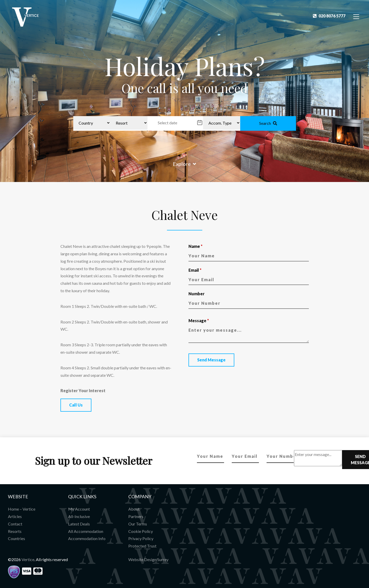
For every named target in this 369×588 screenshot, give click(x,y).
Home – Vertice (22, 509)
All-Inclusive (79, 516)
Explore (184, 164)
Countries (17, 538)
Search (268, 123)
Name (196, 246)
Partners (136, 516)
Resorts (15, 531)
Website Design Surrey (148, 559)
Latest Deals (79, 524)
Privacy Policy (141, 538)
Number (197, 294)
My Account (79, 509)
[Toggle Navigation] (356, 16)
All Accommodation (86, 531)
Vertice (28, 559)
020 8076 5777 (329, 16)
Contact (15, 524)
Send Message (211, 360)
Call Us (76, 405)
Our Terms (138, 524)
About (134, 509)
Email (195, 270)
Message (199, 321)
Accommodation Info (87, 538)
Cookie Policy (141, 531)
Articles (15, 516)
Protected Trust (142, 546)
